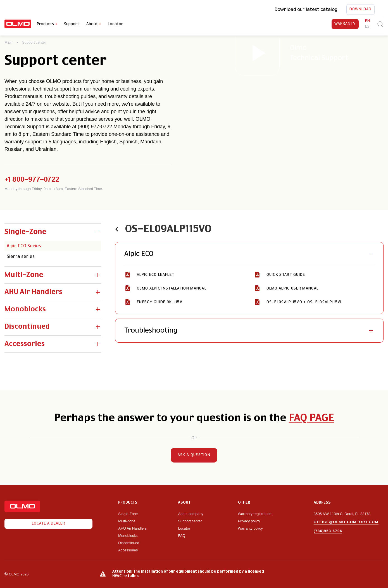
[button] (53, 232)
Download (360, 10)
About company (191, 514)
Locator (115, 24)
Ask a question (194, 455)
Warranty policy (250, 528)
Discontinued (129, 543)
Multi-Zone (127, 521)
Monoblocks (128, 536)
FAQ (182, 536)
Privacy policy (249, 521)
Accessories (128, 550)
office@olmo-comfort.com (346, 522)
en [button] (368, 21)
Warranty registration (255, 514)
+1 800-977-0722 (32, 180)
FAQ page (311, 418)
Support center (190, 521)
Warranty (345, 24)
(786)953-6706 (328, 531)
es (367, 27)
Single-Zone (128, 514)
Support (72, 24)
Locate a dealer (48, 524)
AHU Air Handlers (132, 528)
